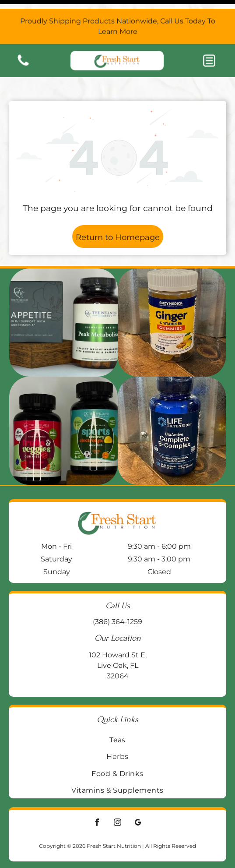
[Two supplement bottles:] (63, 409)
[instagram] (118, 802)
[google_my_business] (138, 802)
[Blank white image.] (23, 56)
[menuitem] (117, 718)
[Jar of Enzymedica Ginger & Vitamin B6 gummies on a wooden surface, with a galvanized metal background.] (172, 301)
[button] (209, 52)
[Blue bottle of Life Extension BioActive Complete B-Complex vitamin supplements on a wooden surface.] (172, 409)
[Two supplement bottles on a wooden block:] (63, 301)
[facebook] (97, 802)
